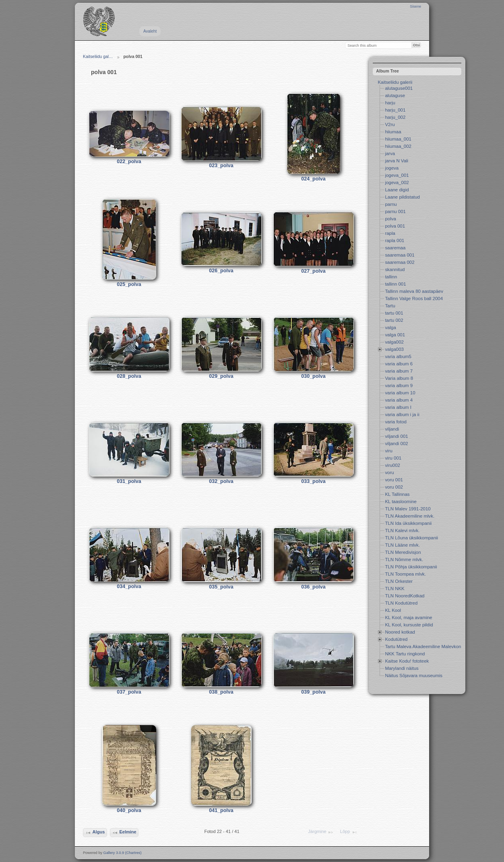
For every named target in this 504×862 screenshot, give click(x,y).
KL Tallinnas (397, 494)
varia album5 (398, 356)
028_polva (129, 376)
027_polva (313, 271)
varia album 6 (399, 364)
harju (390, 103)
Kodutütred (396, 639)
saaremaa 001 (400, 255)
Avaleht (150, 31)
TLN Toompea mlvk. (405, 574)
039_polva (313, 692)
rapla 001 (395, 240)
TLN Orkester (399, 581)
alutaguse (395, 95)
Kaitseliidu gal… (98, 57)
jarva (390, 153)
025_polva (129, 284)
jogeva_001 (397, 175)
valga (390, 327)
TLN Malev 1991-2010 (408, 509)
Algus (95, 833)
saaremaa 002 (400, 262)
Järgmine (321, 832)
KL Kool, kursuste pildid (409, 625)
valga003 (394, 349)
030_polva (313, 376)
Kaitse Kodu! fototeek (407, 661)
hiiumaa (393, 132)
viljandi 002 (396, 443)
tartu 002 (394, 320)
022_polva (129, 162)
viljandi (392, 429)
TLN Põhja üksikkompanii (411, 567)
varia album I (398, 407)
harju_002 (395, 117)
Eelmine (124, 833)
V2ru (390, 124)
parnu (391, 204)
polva (390, 219)
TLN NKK (395, 588)
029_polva (221, 376)
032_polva (221, 481)
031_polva (129, 481)
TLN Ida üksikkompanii (408, 523)
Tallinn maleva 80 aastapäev (414, 291)
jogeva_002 (397, 182)
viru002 (392, 465)
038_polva (221, 692)
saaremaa (395, 248)
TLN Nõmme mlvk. (404, 559)
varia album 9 (399, 385)
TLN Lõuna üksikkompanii (411, 538)
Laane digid (397, 190)
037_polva (129, 692)
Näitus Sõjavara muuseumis (414, 676)
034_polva (129, 586)
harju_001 (395, 110)
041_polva (221, 810)
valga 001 (395, 335)
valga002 (394, 342)
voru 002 (394, 487)
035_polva (221, 587)
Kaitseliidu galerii (395, 82)
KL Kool (393, 610)
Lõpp (349, 832)
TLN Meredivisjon (403, 552)
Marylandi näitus (402, 668)
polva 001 (395, 226)
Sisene (415, 6)
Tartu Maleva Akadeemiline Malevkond (424, 646)
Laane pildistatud (402, 197)
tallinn (391, 277)
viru (388, 451)
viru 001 (393, 458)
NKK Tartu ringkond (405, 654)
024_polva (313, 179)
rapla (390, 233)
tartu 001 (394, 313)
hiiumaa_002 (398, 146)
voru (389, 472)
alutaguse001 (399, 88)
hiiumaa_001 (398, 139)
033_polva (313, 481)
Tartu (390, 306)
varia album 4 (399, 400)
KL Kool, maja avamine (408, 617)
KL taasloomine (401, 501)
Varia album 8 (399, 378)
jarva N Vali (397, 161)
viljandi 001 (396, 436)
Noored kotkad (400, 632)
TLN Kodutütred (401, 603)
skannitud (395, 269)
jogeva (392, 168)
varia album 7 (399, 371)
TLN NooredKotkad (405, 596)
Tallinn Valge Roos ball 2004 (414, 298)
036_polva (313, 587)
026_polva (221, 271)
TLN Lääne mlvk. (402, 545)
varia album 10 (400, 393)
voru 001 (394, 480)
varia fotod (396, 422)
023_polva (221, 166)
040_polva (129, 810)
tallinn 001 (395, 284)
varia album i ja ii (402, 414)
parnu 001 (395, 211)
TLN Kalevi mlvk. (402, 530)
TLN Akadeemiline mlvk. (410, 516)
